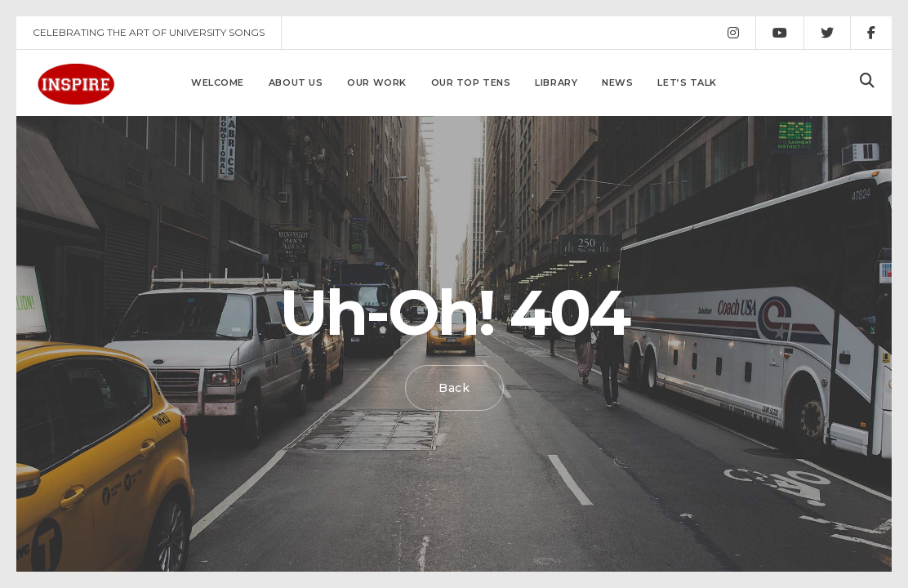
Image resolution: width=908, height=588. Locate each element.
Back (454, 388)
